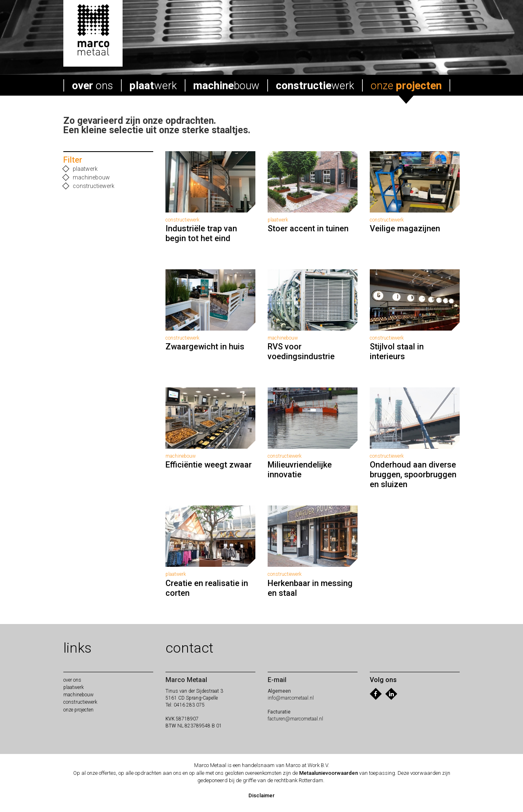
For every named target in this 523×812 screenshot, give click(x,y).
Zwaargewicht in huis (205, 347)
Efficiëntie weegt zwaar (209, 465)
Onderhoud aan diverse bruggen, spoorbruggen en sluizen (413, 474)
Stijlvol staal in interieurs (397, 351)
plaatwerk (80, 169)
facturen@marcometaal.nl (295, 719)
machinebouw (87, 178)
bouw (226, 85)
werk (153, 85)
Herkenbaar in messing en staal (310, 588)
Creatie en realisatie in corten (207, 588)
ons (93, 85)
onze (406, 85)
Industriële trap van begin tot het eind (201, 233)
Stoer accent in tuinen (308, 228)
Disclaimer (261, 795)
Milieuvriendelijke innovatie (300, 470)
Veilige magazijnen (405, 228)
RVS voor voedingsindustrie (301, 351)
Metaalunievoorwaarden (329, 773)
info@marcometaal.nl (291, 698)
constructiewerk (89, 186)
